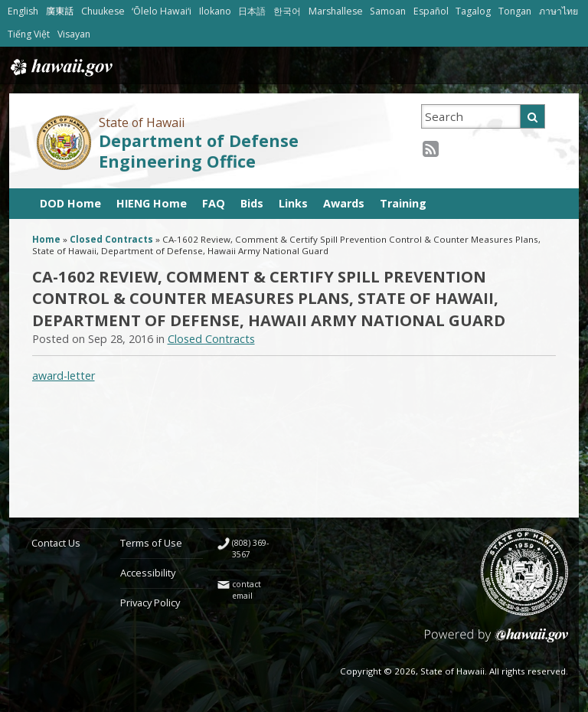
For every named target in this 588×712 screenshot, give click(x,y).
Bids (252, 203)
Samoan (388, 11)
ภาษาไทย (559, 11)
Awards (344, 203)
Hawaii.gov (60, 67)
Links (293, 203)
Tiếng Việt (29, 34)
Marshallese (336, 11)
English (23, 11)
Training (403, 203)
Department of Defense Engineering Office (199, 151)
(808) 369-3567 (250, 549)
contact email (247, 590)
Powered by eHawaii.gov (497, 641)
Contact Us (56, 543)
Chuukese (103, 11)
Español (431, 11)
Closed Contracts (111, 239)
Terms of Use (151, 543)
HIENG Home (152, 203)
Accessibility (148, 573)
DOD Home (70, 203)
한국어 (287, 11)
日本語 (252, 11)
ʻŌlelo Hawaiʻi (162, 11)
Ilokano (215, 11)
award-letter (64, 376)
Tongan (515, 11)
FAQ (214, 203)
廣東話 (60, 11)
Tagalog (473, 11)
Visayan (74, 34)
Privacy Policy (150, 603)
